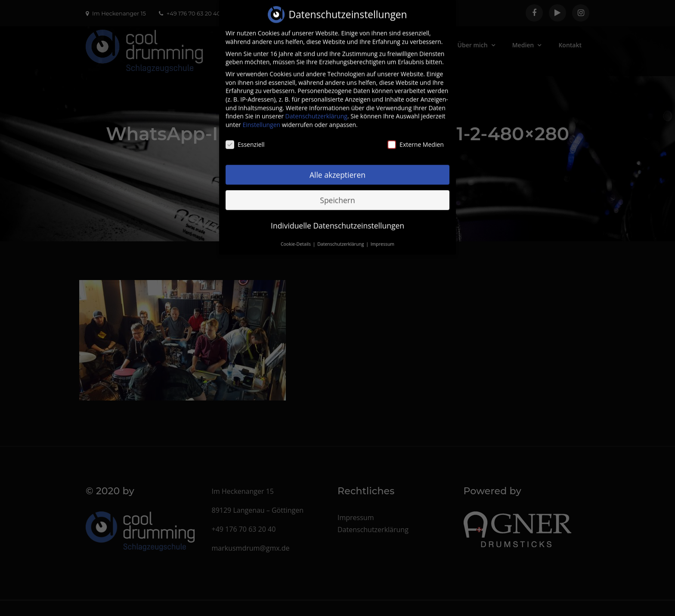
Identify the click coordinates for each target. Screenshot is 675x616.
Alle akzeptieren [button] (337, 166)
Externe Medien (416, 136)
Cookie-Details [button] (296, 236)
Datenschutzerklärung (316, 108)
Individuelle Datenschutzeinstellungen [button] (337, 217)
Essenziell (245, 136)
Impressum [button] (382, 236)
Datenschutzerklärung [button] (341, 236)
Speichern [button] (337, 191)
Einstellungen (261, 116)
